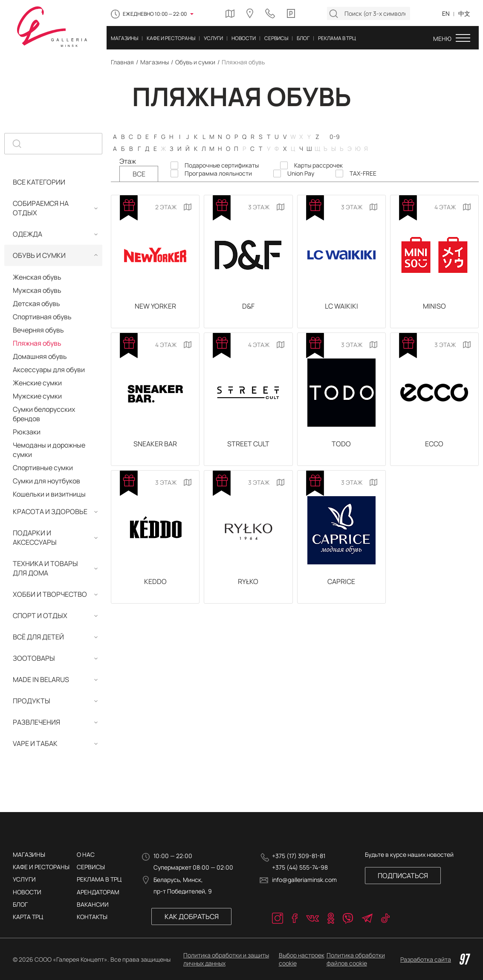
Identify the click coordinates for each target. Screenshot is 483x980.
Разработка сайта (435, 959)
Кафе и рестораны (41, 867)
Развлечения (36, 722)
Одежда (27, 234)
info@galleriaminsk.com (304, 880)
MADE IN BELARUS (41, 679)
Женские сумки (37, 383)
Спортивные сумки (43, 468)
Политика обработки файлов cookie (356, 959)
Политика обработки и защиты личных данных (226, 959)
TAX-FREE (363, 173)
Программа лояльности (218, 173)
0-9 (335, 136)
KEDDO (155, 586)
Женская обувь (37, 277)
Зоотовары (34, 658)
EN (446, 13)
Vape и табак (35, 743)
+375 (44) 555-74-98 (300, 867)
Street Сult (248, 446)
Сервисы (91, 867)
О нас (86, 854)
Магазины (155, 62)
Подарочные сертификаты (222, 165)
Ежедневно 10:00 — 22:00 (155, 14)
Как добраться (191, 916)
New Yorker (155, 307)
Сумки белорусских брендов (44, 414)
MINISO (434, 307)
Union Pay (301, 173)
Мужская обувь (37, 290)
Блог (20, 904)
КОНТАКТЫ (92, 917)
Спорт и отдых (40, 616)
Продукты (32, 701)
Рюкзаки (27, 432)
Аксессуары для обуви (49, 370)
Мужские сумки (37, 396)
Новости (27, 892)
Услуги (24, 879)
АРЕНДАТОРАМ (98, 892)
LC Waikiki (341, 307)
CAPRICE (341, 586)
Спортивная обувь (42, 317)
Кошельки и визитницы (49, 494)
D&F (248, 307)
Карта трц (28, 917)
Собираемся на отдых (41, 208)
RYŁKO (248, 586)
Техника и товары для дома (45, 568)
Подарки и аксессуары (35, 538)
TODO (341, 446)
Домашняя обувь (40, 356)
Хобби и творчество (50, 594)
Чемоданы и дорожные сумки (49, 450)
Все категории (39, 182)
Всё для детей (38, 637)
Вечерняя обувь (38, 330)
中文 (464, 13)
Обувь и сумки (195, 62)
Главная (122, 62)
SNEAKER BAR (155, 446)
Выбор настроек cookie (302, 959)
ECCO (434, 446)
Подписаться (400, 876)
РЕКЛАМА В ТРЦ (99, 879)
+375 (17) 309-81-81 (299, 856)
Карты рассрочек (318, 165)
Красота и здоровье (50, 512)
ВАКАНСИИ (93, 904)
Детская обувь (36, 304)
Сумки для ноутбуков (46, 481)
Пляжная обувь (37, 343)
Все (139, 174)
